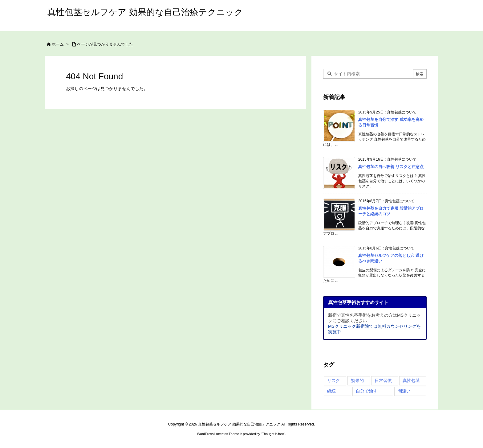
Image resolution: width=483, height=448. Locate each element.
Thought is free (273, 434)
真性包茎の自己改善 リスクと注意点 (391, 167)
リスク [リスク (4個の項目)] (334, 380)
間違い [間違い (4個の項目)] (404, 391)
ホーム (58, 44)
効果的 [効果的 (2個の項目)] (357, 380)
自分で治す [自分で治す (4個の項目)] (367, 391)
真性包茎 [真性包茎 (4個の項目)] (411, 380)
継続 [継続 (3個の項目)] (331, 391)
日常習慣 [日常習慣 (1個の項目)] (383, 380)
